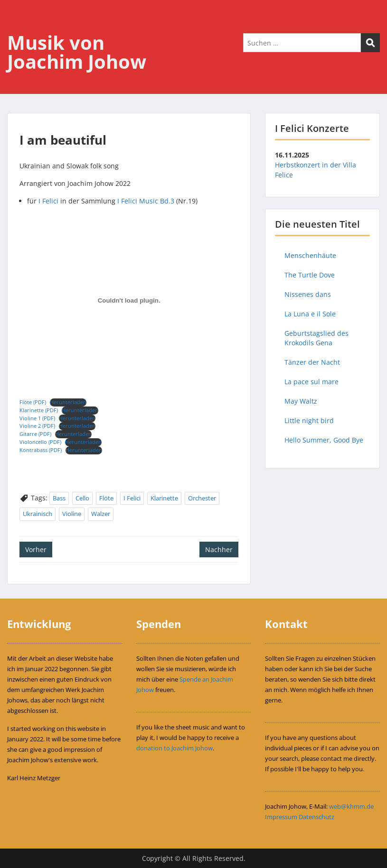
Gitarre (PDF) (35, 434)
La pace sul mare (311, 382)
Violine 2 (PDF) (37, 426)
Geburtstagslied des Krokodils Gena (316, 338)
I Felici (48, 201)
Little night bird (309, 420)
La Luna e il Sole (310, 314)
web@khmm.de (351, 806)
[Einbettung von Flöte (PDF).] (129, 301)
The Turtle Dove (310, 275)
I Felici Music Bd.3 (146, 201)
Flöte (106, 498)
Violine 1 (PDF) (37, 418)
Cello (82, 498)
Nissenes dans (308, 294)
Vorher (36, 549)
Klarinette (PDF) (39, 410)
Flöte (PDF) (33, 402)
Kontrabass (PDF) (41, 450)
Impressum (281, 817)
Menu (17, 27)
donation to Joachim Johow (175, 748)
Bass (59, 498)
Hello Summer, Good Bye (324, 440)
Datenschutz (316, 817)
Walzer (101, 514)
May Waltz (301, 401)
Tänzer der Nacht (312, 362)
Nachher (219, 549)
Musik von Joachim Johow (77, 52)
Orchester (202, 498)
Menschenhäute (310, 255)
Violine (72, 514)
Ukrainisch (38, 514)
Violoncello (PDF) (40, 442)
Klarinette (164, 498)
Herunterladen (68, 402)
